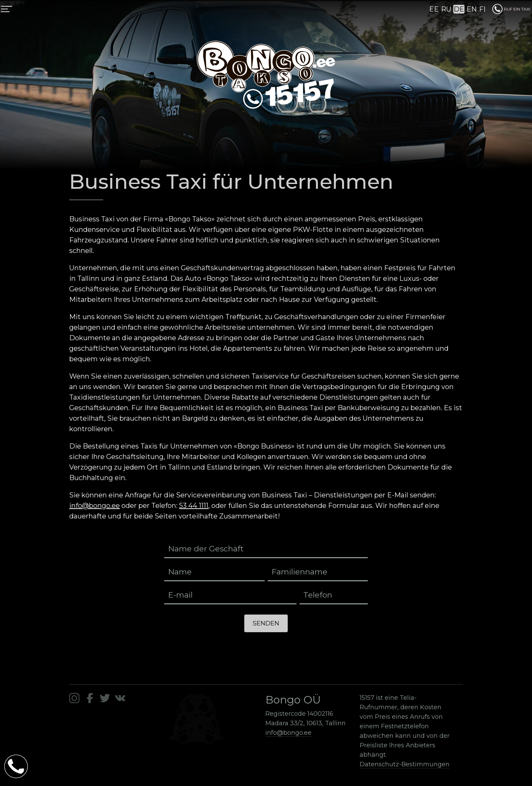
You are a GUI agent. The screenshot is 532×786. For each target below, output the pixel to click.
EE (434, 9)
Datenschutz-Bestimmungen (405, 764)
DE (459, 9)
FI (482, 9)
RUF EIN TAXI (511, 9)
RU (446, 9)
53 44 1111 (194, 506)
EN (472, 9)
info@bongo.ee (94, 506)
